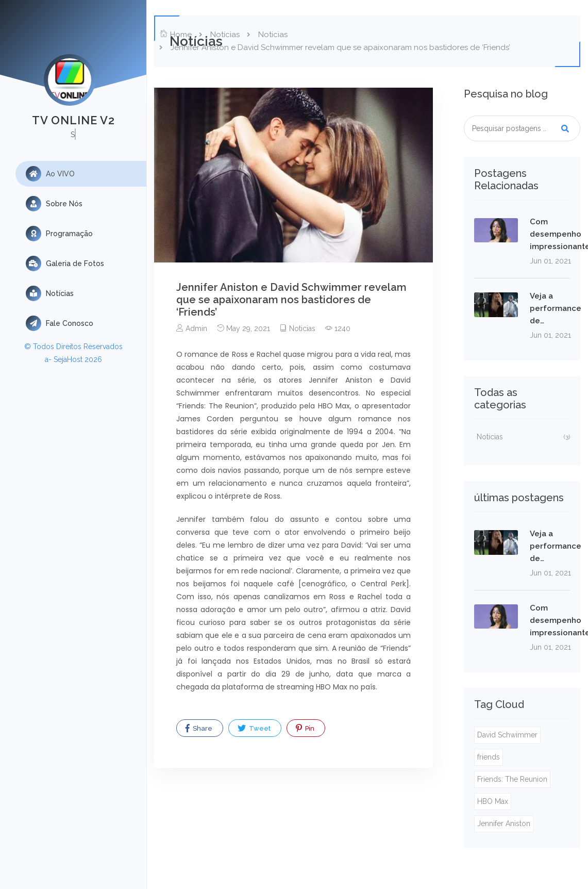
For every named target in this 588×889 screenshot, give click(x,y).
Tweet (254, 728)
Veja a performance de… (556, 308)
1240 (338, 328)
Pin (305, 728)
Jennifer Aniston (504, 824)
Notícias (50, 293)
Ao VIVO (50, 174)
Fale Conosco (60, 323)
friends (489, 757)
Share (199, 728)
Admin (192, 328)
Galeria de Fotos (65, 264)
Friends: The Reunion (512, 779)
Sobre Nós (54, 204)
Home (175, 35)
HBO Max (493, 801)
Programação (59, 234)
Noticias (273, 35)
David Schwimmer (507, 735)
